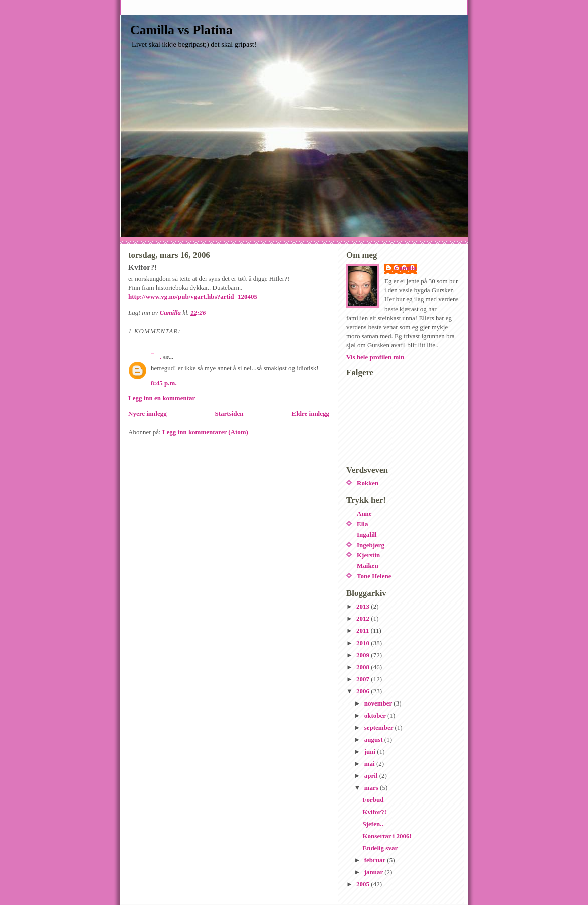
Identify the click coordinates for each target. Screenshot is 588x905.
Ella (362, 524)
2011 (364, 630)
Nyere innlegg (148, 413)
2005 (364, 884)
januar (375, 872)
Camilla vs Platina (181, 30)
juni (371, 751)
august (374, 739)
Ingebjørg (371, 545)
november (379, 703)
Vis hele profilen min (375, 357)
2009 (364, 655)
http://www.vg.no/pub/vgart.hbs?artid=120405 (193, 297)
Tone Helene (374, 576)
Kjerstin (368, 555)
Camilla (406, 268)
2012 (364, 618)
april (372, 776)
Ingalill (367, 534)
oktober (376, 715)
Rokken (368, 483)
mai (370, 764)
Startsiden (229, 413)
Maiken (368, 566)
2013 (364, 606)
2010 (364, 643)
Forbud (373, 800)
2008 (364, 667)
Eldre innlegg (310, 413)
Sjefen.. (373, 824)
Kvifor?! (374, 812)
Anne (364, 513)
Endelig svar (380, 848)
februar (376, 860)
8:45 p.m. (164, 383)
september (380, 727)
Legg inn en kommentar (162, 398)
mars (372, 788)
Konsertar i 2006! (387, 836)
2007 (364, 679)
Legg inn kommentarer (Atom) (205, 432)
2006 (364, 691)
